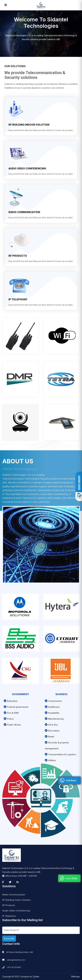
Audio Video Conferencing (16, 911)
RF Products (9, 905)
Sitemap (75, 977)
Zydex (36, 977)
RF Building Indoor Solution (16, 900)
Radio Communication (14, 895)
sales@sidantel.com (16, 960)
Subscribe (9, 939)
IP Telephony (9, 916)
